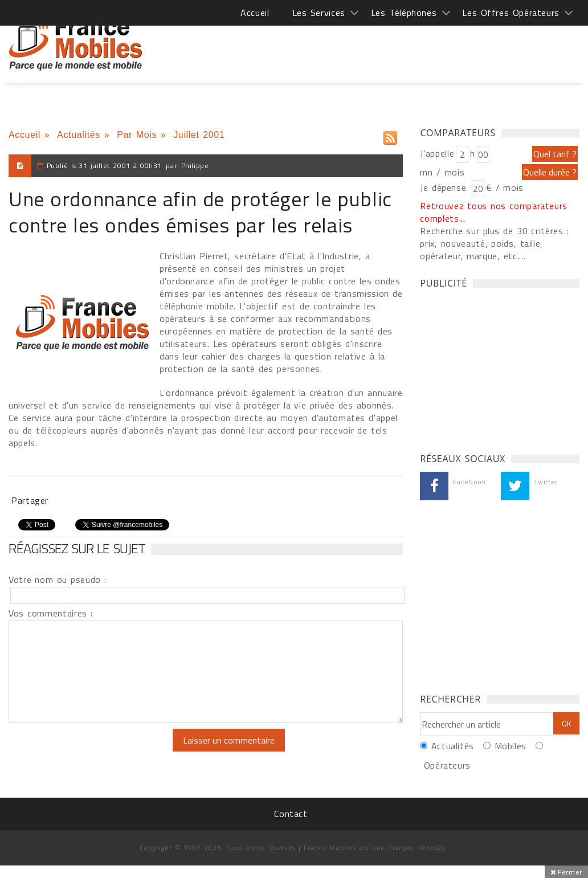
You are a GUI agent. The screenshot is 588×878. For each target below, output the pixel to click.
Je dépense (445, 187)
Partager (30, 500)
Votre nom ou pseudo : (58, 579)
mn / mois (442, 172)
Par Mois (137, 135)
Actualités (79, 135)
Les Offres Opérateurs (511, 13)
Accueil (255, 13)
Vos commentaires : (51, 613)
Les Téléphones (404, 13)
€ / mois (505, 187)
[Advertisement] (372, 46)
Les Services (319, 13)
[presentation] (104, 751)
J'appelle (437, 153)
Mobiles (511, 746)
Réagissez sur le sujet (77, 548)
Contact (291, 814)
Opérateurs (447, 765)
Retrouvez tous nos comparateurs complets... (494, 212)
